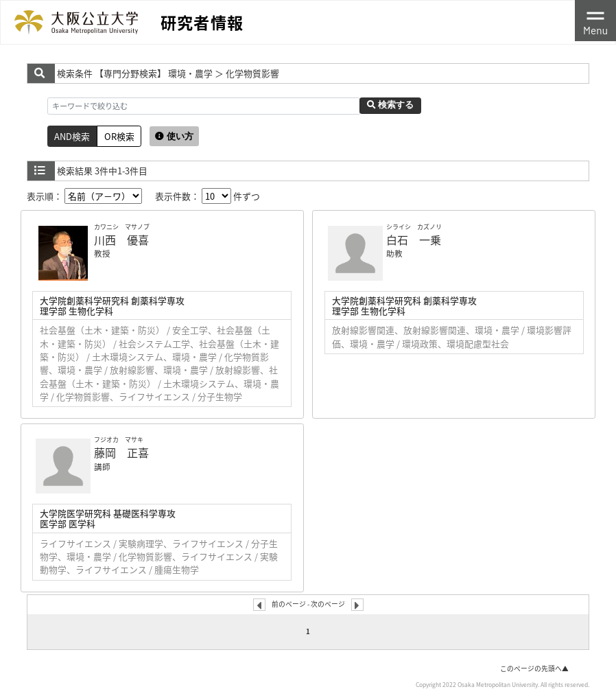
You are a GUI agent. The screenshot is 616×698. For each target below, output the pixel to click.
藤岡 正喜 (121, 452)
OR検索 (119, 136)
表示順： (84, 196)
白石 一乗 (414, 240)
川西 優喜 (121, 240)
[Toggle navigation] (595, 21)
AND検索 (72, 136)
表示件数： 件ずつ (208, 196)
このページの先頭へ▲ (534, 668)
